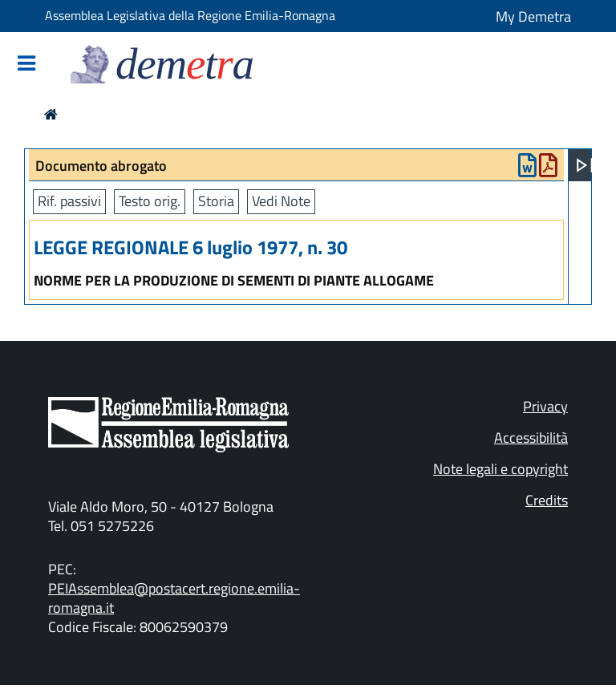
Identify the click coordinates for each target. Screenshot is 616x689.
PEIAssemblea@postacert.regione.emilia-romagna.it (174, 598)
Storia (216, 201)
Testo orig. (150, 201)
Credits (547, 500)
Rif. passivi (69, 201)
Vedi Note (281, 201)
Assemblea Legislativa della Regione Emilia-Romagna (190, 15)
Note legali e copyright (500, 469)
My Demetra (533, 16)
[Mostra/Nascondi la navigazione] (26, 65)
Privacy (545, 406)
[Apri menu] (585, 165)
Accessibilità (531, 438)
